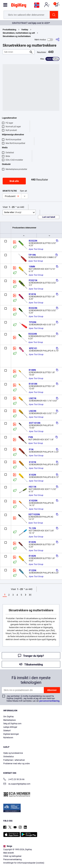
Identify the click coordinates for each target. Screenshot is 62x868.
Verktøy (25, 30)
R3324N (33, 334)
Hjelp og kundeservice (13, 753)
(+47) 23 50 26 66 (14, 780)
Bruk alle (14, 181)
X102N (32, 475)
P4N (31, 437)
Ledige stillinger (10, 727)
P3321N (33, 280)
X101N (32, 462)
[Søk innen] (16, 52)
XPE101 (33, 348)
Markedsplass (10, 720)
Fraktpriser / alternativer (14, 760)
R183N (32, 542)
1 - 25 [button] (12, 207)
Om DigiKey (9, 717)
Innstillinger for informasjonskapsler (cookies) (24, 863)
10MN (32, 267)
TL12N (32, 528)
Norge (8, 846)
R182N (32, 556)
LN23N (33, 411)
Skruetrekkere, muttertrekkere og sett (19, 33)
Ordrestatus (9, 757)
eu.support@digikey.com (17, 784)
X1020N (33, 501)
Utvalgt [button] (13, 212)
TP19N (32, 255)
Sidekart (7, 731)
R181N (32, 294)
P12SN (33, 570)
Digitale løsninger (11, 734)
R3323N (33, 308)
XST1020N (34, 514)
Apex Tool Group (36, 249)
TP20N (33, 322)
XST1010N (35, 423)
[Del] (58, 40)
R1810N (33, 384)
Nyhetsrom (8, 738)
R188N (32, 370)
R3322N (33, 241)
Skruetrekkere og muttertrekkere (17, 36)
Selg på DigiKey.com (12, 724)
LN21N (33, 398)
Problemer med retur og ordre (16, 764)
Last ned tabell (49, 217)
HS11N (32, 487)
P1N (31, 449)
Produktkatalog (9, 30)
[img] (19, 6)
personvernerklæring (49, 701)
